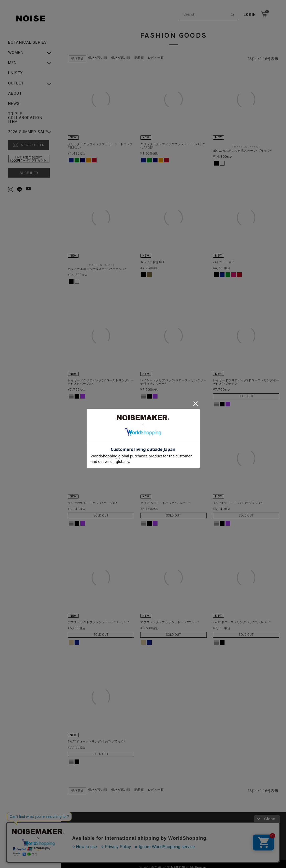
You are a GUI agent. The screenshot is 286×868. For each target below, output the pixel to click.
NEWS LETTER (33, 145)
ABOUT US (82, 821)
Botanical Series (27, 42)
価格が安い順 (98, 54)
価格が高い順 (121, 54)
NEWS (14, 104)
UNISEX (15, 73)
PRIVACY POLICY (153, 821)
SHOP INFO (29, 173)
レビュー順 (156, 54)
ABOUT (15, 93)
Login (250, 15)
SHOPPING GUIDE (219, 821)
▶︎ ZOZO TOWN (152, 829)
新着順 (139, 54)
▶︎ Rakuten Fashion (221, 829)
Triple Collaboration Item (25, 118)
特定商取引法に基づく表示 (93, 829)
